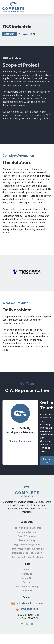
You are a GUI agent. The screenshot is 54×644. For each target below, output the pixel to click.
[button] (48, 7)
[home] (13, 7)
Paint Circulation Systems (27, 528)
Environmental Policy (27, 586)
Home (27, 570)
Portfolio (27, 574)
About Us (27, 578)
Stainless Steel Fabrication (27, 553)
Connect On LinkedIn (20, 441)
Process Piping (27, 540)
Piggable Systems (27, 532)
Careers (27, 582)
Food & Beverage (27, 536)
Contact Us (47, 461)
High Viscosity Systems (27, 545)
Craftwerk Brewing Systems (27, 557)
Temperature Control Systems (27, 549)
